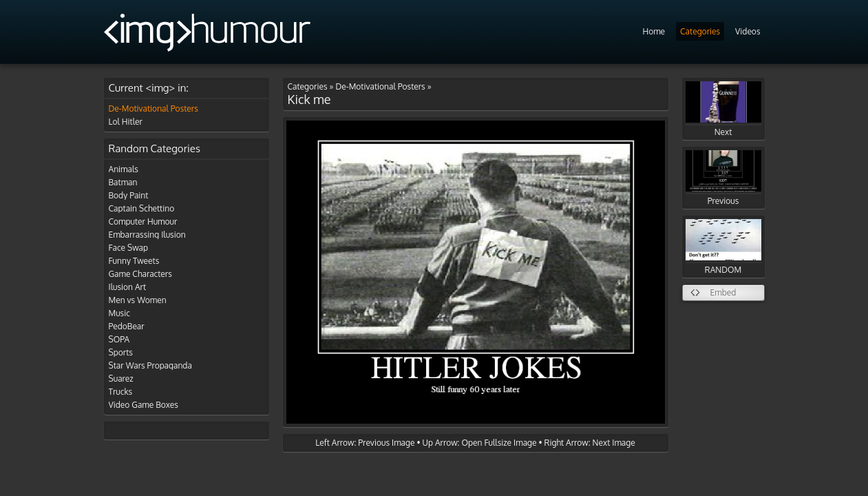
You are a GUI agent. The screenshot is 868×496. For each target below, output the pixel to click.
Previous (723, 178)
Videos (748, 31)
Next (723, 109)
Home (654, 31)
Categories (700, 31)
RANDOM (723, 247)
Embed (723, 292)
